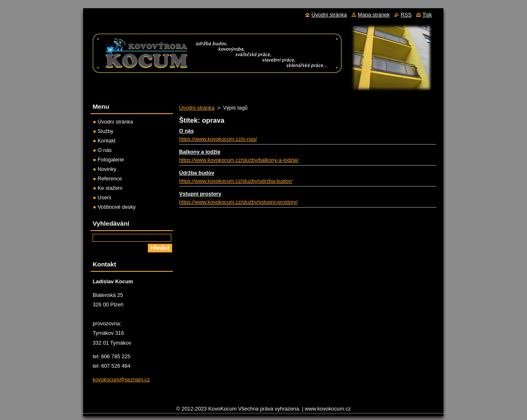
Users (104, 197)
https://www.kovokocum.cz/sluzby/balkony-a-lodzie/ (239, 160)
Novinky (107, 169)
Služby (105, 131)
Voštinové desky (117, 207)
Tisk (427, 15)
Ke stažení (110, 188)
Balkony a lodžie (200, 152)
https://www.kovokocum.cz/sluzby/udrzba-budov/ (236, 181)
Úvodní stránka (197, 108)
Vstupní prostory (200, 194)
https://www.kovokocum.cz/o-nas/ (218, 139)
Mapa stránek (374, 15)
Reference (110, 178)
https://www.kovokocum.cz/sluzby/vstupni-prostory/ (238, 202)
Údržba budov (197, 173)
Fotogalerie (111, 160)
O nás (187, 131)
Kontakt (106, 141)
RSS (406, 15)
